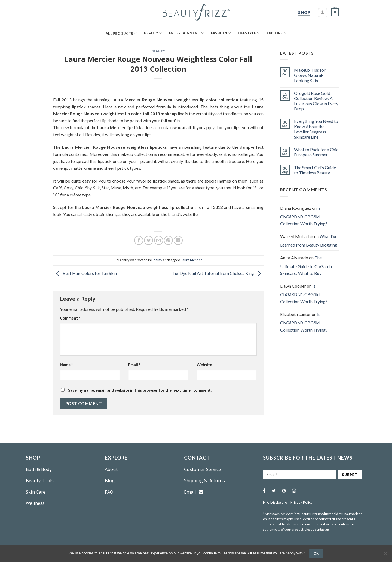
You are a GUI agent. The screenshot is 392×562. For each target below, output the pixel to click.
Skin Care (36, 492)
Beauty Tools (40, 480)
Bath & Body (39, 469)
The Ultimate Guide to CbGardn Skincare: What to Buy (306, 265)
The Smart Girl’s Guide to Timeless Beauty (315, 170)
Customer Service (203, 469)
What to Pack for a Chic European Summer (316, 152)
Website (204, 365)
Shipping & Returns (204, 480)
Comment (70, 318)
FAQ (109, 492)
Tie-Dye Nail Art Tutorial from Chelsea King (218, 273)
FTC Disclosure (275, 502)
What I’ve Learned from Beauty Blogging (309, 241)
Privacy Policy (301, 502)
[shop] (304, 12)
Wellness (35, 503)
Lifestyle (249, 33)
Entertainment (186, 33)
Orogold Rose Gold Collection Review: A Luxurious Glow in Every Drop (316, 101)
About (111, 469)
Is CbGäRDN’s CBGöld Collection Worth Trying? (304, 216)
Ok (316, 554)
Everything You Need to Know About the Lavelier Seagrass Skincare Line (316, 129)
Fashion (221, 33)
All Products (121, 33)
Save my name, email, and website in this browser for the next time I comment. (140, 390)
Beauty (153, 33)
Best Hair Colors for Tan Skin (85, 273)
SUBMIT (350, 475)
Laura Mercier (191, 260)
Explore (277, 33)
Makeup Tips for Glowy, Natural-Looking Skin (310, 75)
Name (66, 365)
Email (134, 365)
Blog (110, 480)
